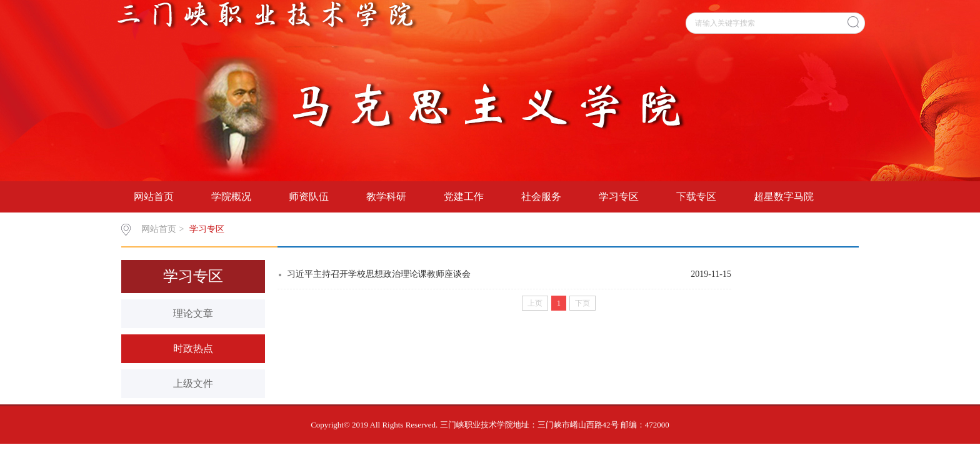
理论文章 (193, 313)
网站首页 (154, 197)
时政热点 (193, 348)
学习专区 (619, 197)
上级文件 (193, 383)
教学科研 (386, 197)
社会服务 (541, 197)
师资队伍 (309, 197)
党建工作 (464, 197)
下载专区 (696, 197)
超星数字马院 (784, 197)
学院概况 (231, 197)
